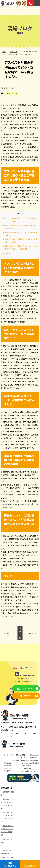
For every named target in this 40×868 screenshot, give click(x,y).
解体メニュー (35, 755)
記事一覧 (20, 633)
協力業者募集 (26, 768)
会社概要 (7, 771)
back (31, 633)
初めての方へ (21, 758)
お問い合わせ (27, 688)
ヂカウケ (5, 846)
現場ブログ (8, 763)
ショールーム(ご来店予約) (31, 763)
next (9, 633)
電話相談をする (30, 866)
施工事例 (33, 758)
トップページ (8, 755)
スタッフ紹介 (8, 768)
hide (24, 213)
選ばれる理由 (21, 755)
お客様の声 (8, 766)
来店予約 (27, 696)
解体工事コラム (12, 93)
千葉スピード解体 (8, 858)
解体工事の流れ (22, 760)
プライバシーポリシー (29, 771)
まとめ (8, 253)
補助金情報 (34, 760)
